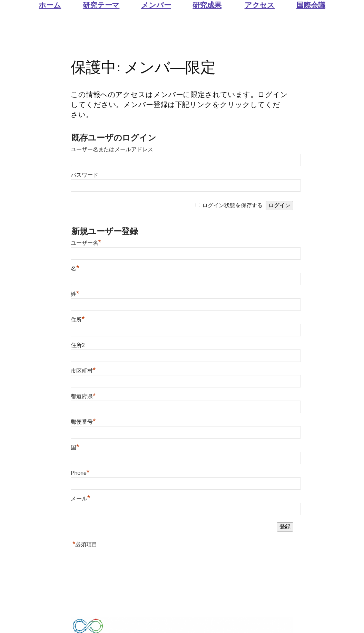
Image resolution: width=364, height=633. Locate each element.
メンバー (156, 5)
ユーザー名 (86, 243)
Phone (80, 473)
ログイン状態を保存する (232, 205)
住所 (78, 320)
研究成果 (207, 5)
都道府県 (83, 396)
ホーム (50, 5)
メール (80, 498)
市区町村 (83, 371)
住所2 (78, 345)
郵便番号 (83, 422)
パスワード (85, 175)
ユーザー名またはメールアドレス (112, 149)
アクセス (260, 5)
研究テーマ (101, 5)
